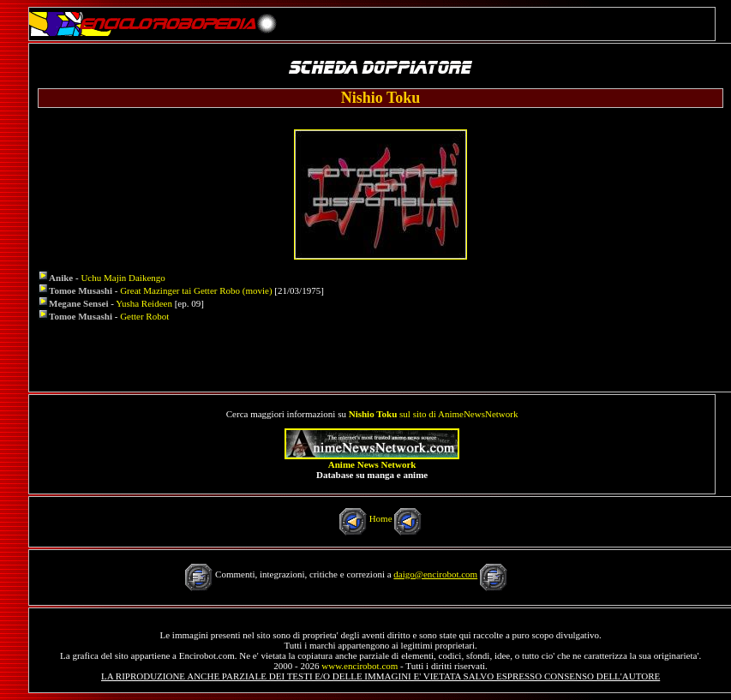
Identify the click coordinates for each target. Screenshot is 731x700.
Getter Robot (144, 316)
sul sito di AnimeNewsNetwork (434, 414)
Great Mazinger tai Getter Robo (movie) (196, 290)
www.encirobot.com (360, 666)
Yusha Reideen (144, 303)
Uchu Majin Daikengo (123, 278)
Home (381, 518)
